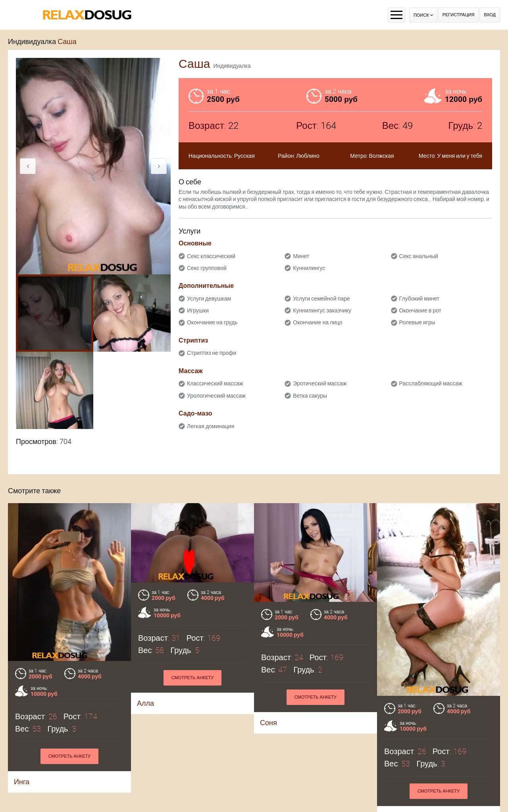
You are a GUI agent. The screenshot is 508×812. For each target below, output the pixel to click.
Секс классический (211, 256)
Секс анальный (419, 256)
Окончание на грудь (212, 322)
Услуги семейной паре (321, 299)
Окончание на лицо (317, 322)
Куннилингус (309, 268)
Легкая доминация (211, 426)
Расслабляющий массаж (431, 383)
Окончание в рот (420, 310)
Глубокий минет (419, 299)
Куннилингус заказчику (322, 310)
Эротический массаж (320, 383)
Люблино (308, 156)
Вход (490, 15)
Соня (268, 723)
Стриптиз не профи (212, 353)
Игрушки (198, 310)
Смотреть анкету (70, 756)
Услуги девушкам (209, 299)
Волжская (381, 156)
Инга (22, 782)
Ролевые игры (417, 322)
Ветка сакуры (310, 396)
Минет (301, 256)
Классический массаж (215, 383)
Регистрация (459, 15)
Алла (145, 703)
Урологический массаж (216, 396)
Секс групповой (207, 268)
